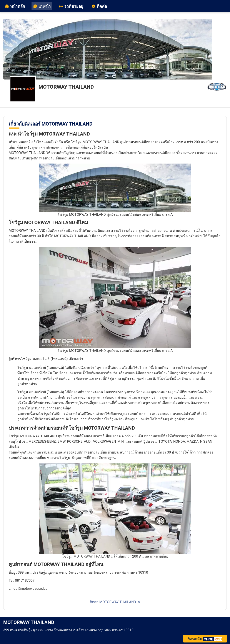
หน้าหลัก (15, 6)
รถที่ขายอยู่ (71, 6)
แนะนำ (42, 6)
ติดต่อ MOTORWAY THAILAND (113, 602)
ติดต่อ (99, 6)
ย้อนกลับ (205, 639)
